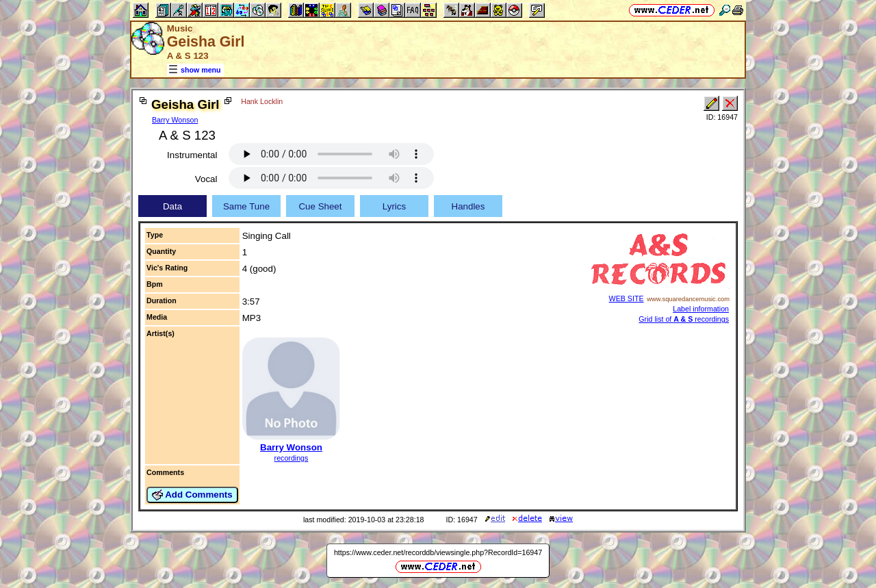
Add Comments (192, 495)
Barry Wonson (175, 120)
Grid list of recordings (684, 319)
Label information (701, 309)
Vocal (206, 179)
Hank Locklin (262, 101)
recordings (292, 458)
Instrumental (192, 155)
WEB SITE (627, 298)
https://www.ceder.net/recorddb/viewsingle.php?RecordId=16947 (438, 552)
